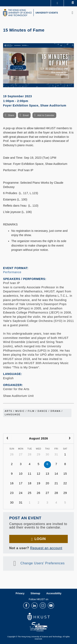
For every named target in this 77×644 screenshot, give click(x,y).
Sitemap (35, 593)
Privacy (20, 593)
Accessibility (54, 593)
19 (38, 483)
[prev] (7, 439)
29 (38, 454)
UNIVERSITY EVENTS (47, 13)
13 (47, 474)
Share (11, 115)
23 (12, 493)
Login (40, 539)
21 (56, 483)
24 (21, 493)
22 (65, 483)
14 (56, 474)
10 (21, 474)
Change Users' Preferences (43, 563)
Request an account (46, 548)
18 (30, 483)
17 (21, 483)
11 (30, 474)
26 (12, 454)
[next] (70, 439)
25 (30, 493)
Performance (12, 272)
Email (26, 115)
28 (30, 454)
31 (56, 454)
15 (65, 474)
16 (12, 483)
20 (47, 483)
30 (47, 454)
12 (38, 474)
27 (21, 454)
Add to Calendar (46, 115)
